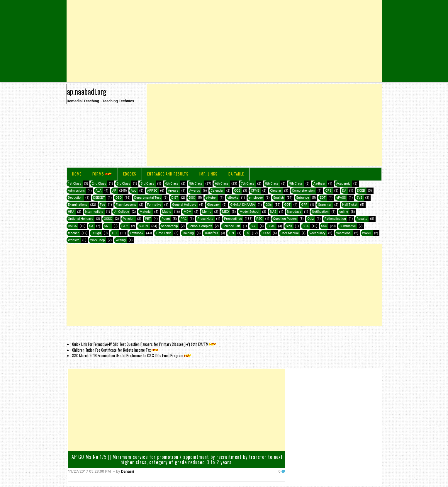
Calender (217, 191)
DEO (119, 198)
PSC (259, 219)
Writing (121, 240)
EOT (323, 198)
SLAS (271, 226)
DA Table (236, 174)
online (344, 212)
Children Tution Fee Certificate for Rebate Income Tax (116, 350)
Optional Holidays (81, 219)
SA (91, 226)
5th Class (196, 184)
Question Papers (285, 219)
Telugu (96, 233)
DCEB (361, 191)
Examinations (78, 205)
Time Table (164, 233)
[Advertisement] (224, 41)
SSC (324, 226)
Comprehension (303, 191)
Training (188, 233)
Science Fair (231, 226)
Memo (207, 212)
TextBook (137, 233)
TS (247, 233)
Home (77, 174)
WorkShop (97, 240)
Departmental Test (147, 198)
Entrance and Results (168, 174)
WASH (367, 233)
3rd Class (147, 184)
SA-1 (107, 226)
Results (362, 219)
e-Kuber (211, 198)
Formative (154, 205)
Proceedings (233, 219)
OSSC (108, 219)
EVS (359, 198)
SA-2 (125, 226)
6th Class (222, 184)
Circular (276, 191)
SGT (254, 226)
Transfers (211, 233)
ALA (99, 191)
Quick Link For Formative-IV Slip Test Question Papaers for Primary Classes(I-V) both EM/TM (144, 344)
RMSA (72, 226)
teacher (73, 233)
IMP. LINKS (208, 174)
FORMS (102, 174)
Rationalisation (335, 219)
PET (148, 219)
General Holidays (184, 205)
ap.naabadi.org (87, 91)
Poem (166, 219)
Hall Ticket (350, 205)
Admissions (77, 191)
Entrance (303, 198)
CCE (237, 191)
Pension (129, 219)
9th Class (296, 184)
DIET (175, 198)
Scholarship (169, 226)
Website (74, 240)
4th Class (172, 184)
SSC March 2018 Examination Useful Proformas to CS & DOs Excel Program (132, 355)
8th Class (272, 184)
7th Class (248, 184)
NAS (273, 212)
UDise (266, 233)
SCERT (144, 226)
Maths (167, 212)
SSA (306, 226)
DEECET (99, 198)
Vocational (344, 233)
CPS (329, 191)
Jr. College (121, 212)
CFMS (255, 191)
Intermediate (94, 212)
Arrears (173, 191)
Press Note (205, 219)
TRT (231, 233)
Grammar (325, 205)
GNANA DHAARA (243, 205)
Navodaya (294, 212)
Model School (249, 212)
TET (114, 233)
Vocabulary (317, 233)
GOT (287, 205)
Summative (348, 226)
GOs (269, 205)
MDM (187, 212)
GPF (304, 205)
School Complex (200, 226)
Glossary (213, 205)
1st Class (75, 184)
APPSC (152, 191)
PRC (184, 219)
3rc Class (123, 184)
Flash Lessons (126, 205)
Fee (103, 205)
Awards (195, 191)
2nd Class (99, 184)
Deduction (75, 198)
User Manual (290, 233)
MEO (225, 212)
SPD (289, 226)
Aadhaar (319, 184)
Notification (320, 212)
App (134, 191)
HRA (71, 212)
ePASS (341, 198)
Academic (343, 184)
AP (114, 191)
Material (145, 212)
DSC (192, 198)
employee (256, 198)
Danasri (128, 471)
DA (344, 191)
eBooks (130, 174)
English (279, 198)
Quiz (310, 219)
